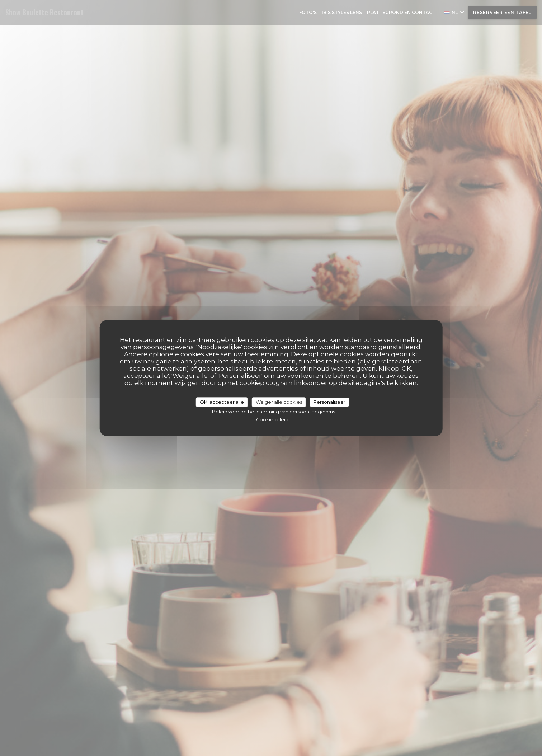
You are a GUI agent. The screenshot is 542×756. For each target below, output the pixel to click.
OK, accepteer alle (222, 402)
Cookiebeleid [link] (272, 419)
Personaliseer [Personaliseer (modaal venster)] (329, 402)
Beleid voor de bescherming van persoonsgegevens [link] (274, 412)
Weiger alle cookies (279, 402)
